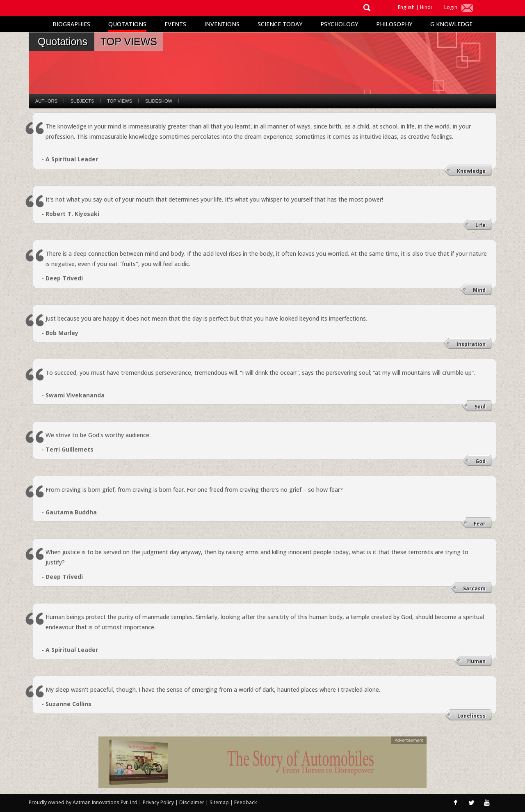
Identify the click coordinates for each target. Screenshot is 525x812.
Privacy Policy (159, 802)
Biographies (71, 24)
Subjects (82, 101)
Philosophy (394, 24)
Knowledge (471, 171)
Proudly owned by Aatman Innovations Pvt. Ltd (83, 802)
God (480, 461)
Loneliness (471, 716)
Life (480, 225)
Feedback (245, 802)
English (406, 7)
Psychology (339, 24)
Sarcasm (474, 588)
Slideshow (159, 101)
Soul (480, 407)
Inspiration (471, 344)
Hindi (426, 7)
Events (175, 24)
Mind (479, 290)
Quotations (127, 24)
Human (476, 661)
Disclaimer (192, 802)
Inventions (222, 24)
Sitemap (220, 802)
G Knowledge (451, 24)
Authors (46, 101)
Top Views (120, 101)
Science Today (280, 24)
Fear (480, 524)
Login (451, 7)
